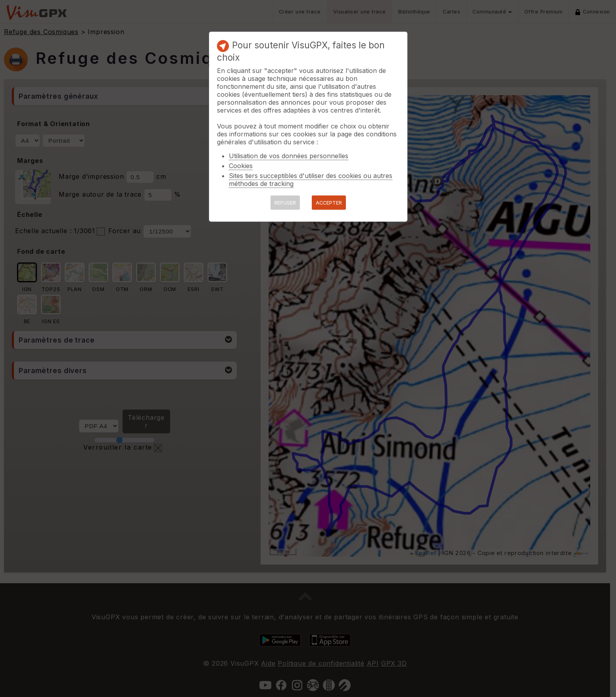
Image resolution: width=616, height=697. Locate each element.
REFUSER (285, 203)
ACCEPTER (329, 203)
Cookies (241, 166)
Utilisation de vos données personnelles (289, 156)
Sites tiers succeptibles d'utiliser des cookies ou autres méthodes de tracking (311, 180)
